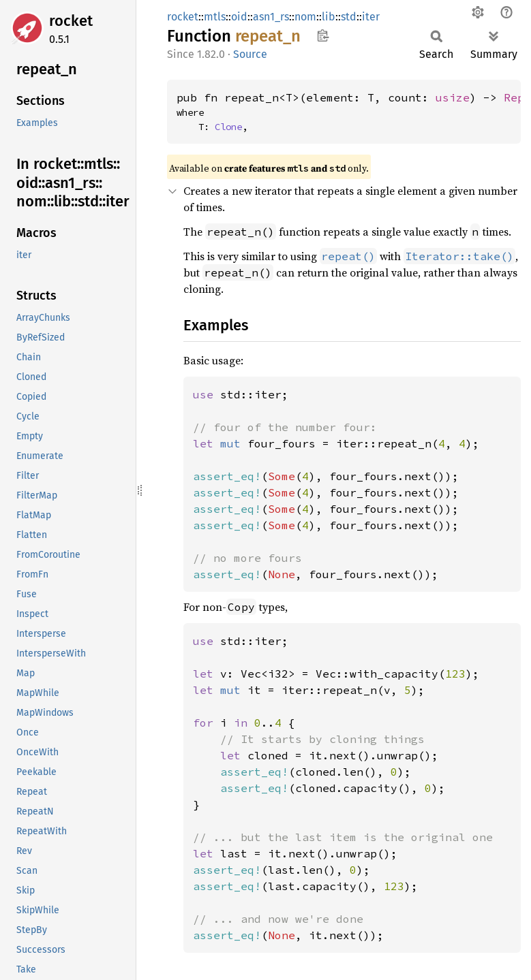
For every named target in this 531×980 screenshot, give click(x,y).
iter (371, 17)
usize (453, 97)
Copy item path (323, 35)
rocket (71, 21)
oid (239, 17)
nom (305, 17)
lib (329, 17)
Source (250, 54)
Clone (228, 127)
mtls (215, 17)
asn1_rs (271, 17)
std (349, 17)
